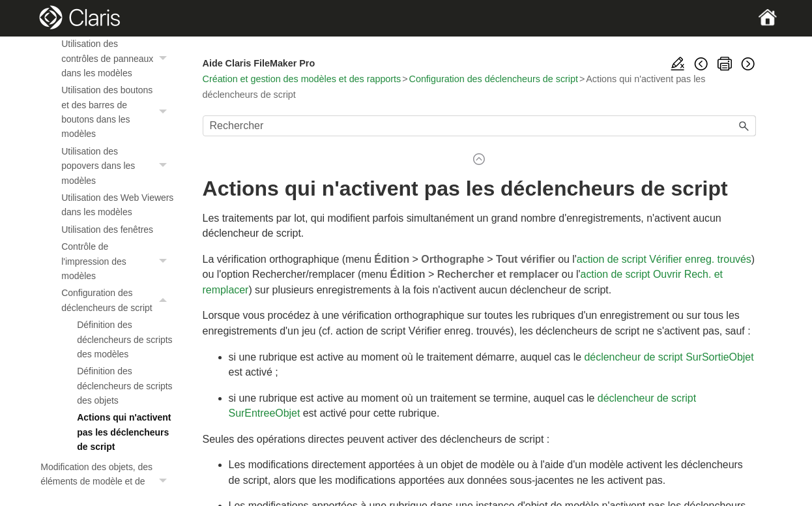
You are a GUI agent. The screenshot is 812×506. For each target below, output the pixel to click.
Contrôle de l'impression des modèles (117, 261)
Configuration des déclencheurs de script (117, 300)
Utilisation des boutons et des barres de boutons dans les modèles (117, 112)
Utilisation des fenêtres (107, 230)
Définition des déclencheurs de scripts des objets (124, 386)
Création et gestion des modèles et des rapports (302, 79)
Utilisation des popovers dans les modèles (117, 166)
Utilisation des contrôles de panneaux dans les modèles (117, 58)
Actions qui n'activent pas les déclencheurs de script (124, 432)
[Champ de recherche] (479, 126)
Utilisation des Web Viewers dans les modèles (117, 205)
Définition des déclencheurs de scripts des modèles (124, 339)
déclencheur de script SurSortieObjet (669, 357)
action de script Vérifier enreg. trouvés (664, 259)
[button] (165, 58)
